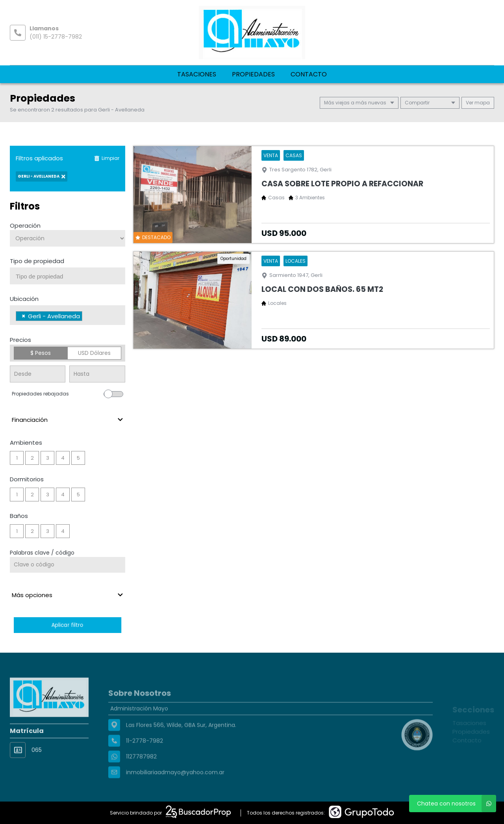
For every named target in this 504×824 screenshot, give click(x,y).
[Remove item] (24, 316)
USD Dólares (94, 353)
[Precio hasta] (97, 374)
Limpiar (107, 158)
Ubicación (24, 299)
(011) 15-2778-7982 (56, 37)
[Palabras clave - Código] (68, 565)
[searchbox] (70, 277)
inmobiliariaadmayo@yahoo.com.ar (175, 793)
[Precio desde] (38, 374)
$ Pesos (41, 353)
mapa (478, 103)
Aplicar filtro (67, 625)
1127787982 (141, 777)
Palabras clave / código (42, 553)
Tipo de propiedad (37, 261)
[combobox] (68, 276)
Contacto (309, 74)
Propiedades (253, 74)
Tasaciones (197, 74)
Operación (25, 225)
